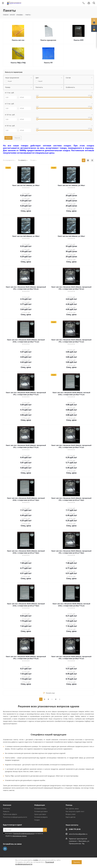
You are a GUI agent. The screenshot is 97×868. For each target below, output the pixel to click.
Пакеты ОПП (79, 40)
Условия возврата (41, 817)
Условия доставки (41, 811)
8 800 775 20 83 (75, 829)
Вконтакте (5, 849)
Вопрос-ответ (71, 814)
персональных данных (20, 836)
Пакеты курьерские (48, 40)
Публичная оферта (10, 814)
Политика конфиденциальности (15, 817)
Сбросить (17, 138)
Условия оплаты (40, 809)
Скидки (37, 820)
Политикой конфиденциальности (24, 833)
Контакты (7, 809)
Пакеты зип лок (18, 40)
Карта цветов (71, 817)
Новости (6, 811)
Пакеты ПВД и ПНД (18, 63)
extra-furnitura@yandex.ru (78, 834)
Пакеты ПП (48, 63)
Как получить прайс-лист (75, 811)
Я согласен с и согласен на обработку (24, 835)
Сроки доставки (40, 814)
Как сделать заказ (72, 809)
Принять (77, 862)
